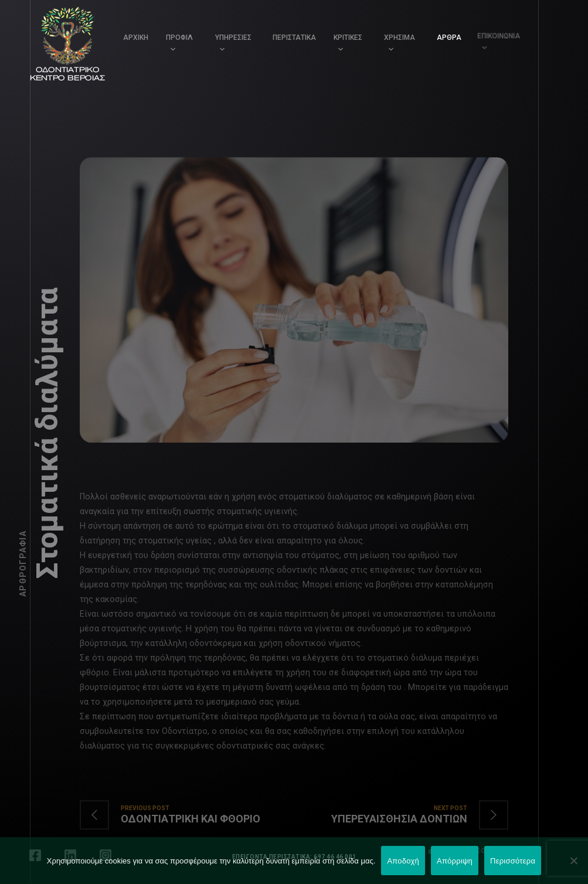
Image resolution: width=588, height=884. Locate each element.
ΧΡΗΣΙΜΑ (396, 34)
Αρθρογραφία (23, 564)
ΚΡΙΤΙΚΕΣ (347, 37)
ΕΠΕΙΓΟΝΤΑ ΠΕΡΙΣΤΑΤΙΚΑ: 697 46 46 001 (294, 857)
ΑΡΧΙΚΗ (136, 38)
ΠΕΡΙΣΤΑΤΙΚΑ (294, 38)
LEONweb (488, 851)
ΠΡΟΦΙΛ (179, 38)
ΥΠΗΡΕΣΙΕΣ (233, 38)
